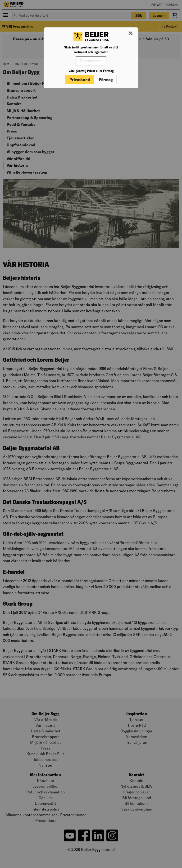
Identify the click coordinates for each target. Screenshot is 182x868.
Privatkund (80, 80)
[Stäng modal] (131, 33)
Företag (106, 80)
